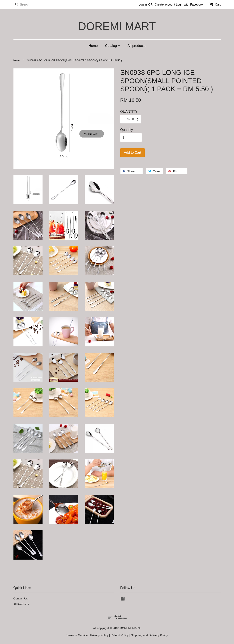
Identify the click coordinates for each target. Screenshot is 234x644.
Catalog (113, 46)
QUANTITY (129, 112)
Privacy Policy (99, 635)
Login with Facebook (190, 4)
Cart (218, 4)
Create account (165, 4)
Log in (143, 4)
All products (137, 46)
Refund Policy (120, 635)
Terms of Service (77, 635)
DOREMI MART (117, 26)
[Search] (26, 5)
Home (93, 46)
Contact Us (21, 598)
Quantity (127, 130)
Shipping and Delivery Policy (149, 635)
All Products (21, 604)
